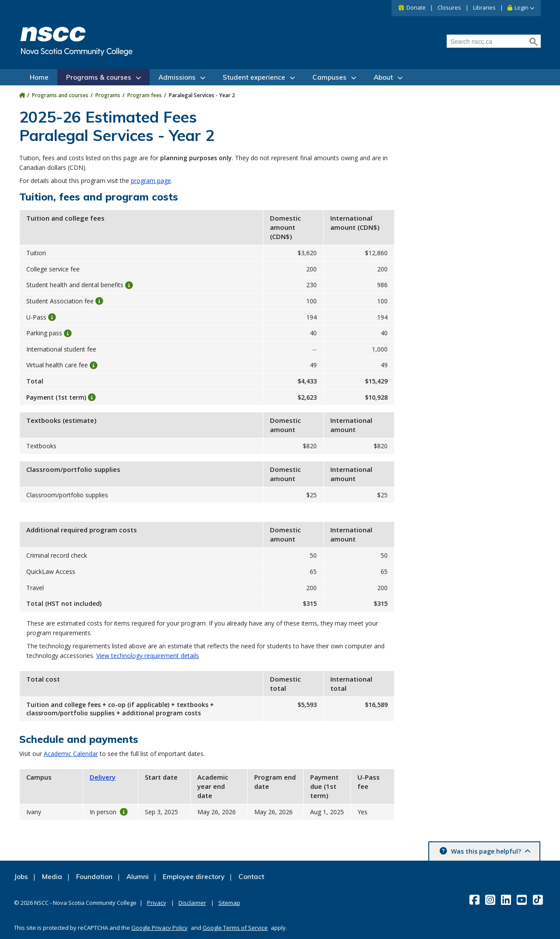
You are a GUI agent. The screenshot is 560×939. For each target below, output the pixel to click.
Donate (416, 8)
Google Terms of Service (235, 928)
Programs (108, 95)
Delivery (103, 777)
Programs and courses (60, 95)
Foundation (94, 877)
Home (39, 77)
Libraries (484, 8)
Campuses (329, 77)
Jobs (21, 877)
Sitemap (229, 903)
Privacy (157, 903)
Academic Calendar (71, 754)
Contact (251, 877)
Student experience (254, 77)
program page (151, 181)
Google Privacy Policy (159, 928)
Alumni (138, 877)
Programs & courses (99, 77)
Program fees (145, 95)
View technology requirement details (148, 656)
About (383, 77)
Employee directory (194, 877)
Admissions (177, 77)
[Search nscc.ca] (487, 42)
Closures (449, 8)
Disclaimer (192, 903)
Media (52, 877)
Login (521, 8)
